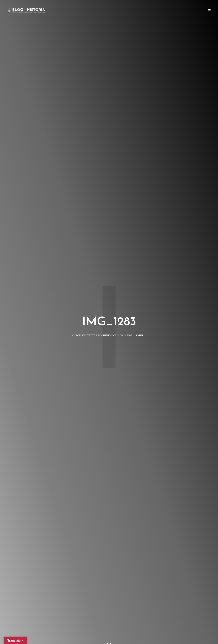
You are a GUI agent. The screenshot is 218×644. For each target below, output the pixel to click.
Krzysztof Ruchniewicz (99, 335)
